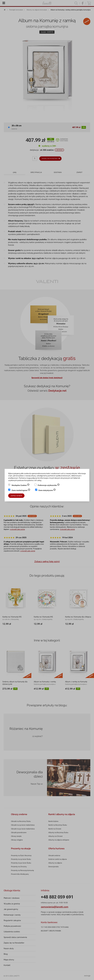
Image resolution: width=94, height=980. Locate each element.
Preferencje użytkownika (49, 486)
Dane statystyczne (47, 491)
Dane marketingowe (21, 491)
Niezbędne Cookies (21, 486)
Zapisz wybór (16, 496)
